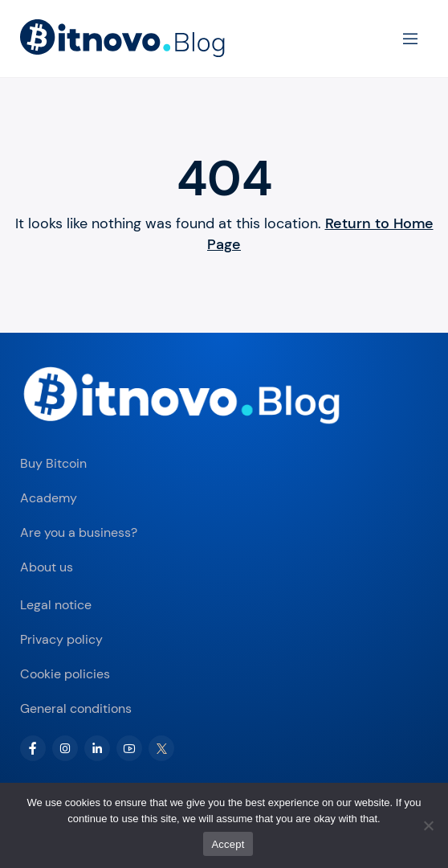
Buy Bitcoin (53, 463)
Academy (49, 498)
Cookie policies (65, 674)
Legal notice (56, 605)
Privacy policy (61, 639)
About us (47, 567)
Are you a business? (79, 532)
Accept (228, 844)
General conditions (76, 708)
